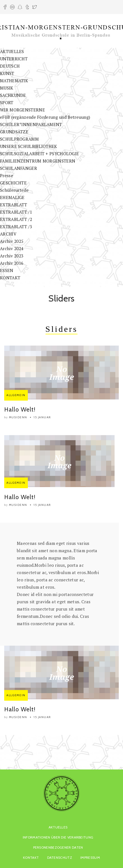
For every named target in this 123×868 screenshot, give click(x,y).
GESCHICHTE (13, 183)
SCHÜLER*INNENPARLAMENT (31, 124)
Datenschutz (60, 857)
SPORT (7, 102)
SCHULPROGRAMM (19, 139)
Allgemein (16, 395)
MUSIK (7, 88)
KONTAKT (10, 278)
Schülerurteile (14, 190)
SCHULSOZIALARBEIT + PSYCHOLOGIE (39, 154)
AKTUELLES (12, 51)
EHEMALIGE (12, 197)
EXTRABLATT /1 (16, 212)
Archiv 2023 (12, 256)
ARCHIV (8, 234)
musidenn (18, 417)
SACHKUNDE (13, 95)
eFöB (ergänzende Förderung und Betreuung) (45, 117)
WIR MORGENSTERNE (22, 110)
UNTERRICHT (14, 59)
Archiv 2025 (12, 241)
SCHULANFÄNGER (19, 168)
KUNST (7, 73)
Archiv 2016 (12, 263)
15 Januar (42, 417)
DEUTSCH (10, 66)
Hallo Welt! (20, 409)
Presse (7, 175)
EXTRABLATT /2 (16, 219)
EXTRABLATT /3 (16, 227)
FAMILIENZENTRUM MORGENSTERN (38, 161)
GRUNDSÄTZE (14, 132)
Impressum (90, 857)
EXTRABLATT (13, 205)
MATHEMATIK (14, 81)
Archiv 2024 (12, 248)
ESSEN (7, 270)
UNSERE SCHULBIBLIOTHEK (29, 146)
